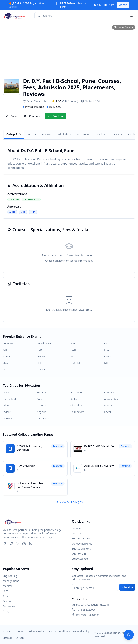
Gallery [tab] (118, 134)
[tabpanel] (69, 233)
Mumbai (42, 392)
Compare (32, 116)
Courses (77, 533)
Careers (20, 638)
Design (7, 611)
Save (11, 116)
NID (5, 369)
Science (7, 601)
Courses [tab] (32, 134)
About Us (8, 631)
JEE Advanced (44, 343)
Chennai (109, 392)
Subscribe (127, 587)
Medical (7, 586)
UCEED (41, 369)
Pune (40, 399)
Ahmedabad (111, 399)
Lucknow (42, 405)
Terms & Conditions (59, 631)
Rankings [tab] (102, 134)
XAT (5, 350)
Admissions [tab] (64, 134)
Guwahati (9, 418)
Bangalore (77, 392)
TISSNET (75, 363)
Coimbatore (77, 412)
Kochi (107, 412)
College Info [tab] (14, 134)
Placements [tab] (84, 134)
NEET (73, 343)
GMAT (40, 350)
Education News (81, 549)
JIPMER (41, 356)
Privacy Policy (36, 631)
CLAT (107, 350)
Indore (7, 412)
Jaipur (6, 405)
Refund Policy (81, 631)
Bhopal (108, 405)
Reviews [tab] (47, 134)
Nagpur (41, 412)
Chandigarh (77, 405)
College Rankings (82, 544)
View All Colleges (69, 502)
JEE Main (8, 343)
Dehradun (43, 418)
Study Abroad (80, 559)
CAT (106, 343)
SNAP (6, 363)
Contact (21, 631)
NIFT (107, 363)
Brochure (55, 116)
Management (11, 581)
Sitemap (8, 638)
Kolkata (75, 399)
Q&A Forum (79, 554)
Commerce (9, 606)
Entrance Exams (81, 538)
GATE (73, 350)
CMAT (108, 356)
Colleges (77, 528)
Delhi (6, 392)
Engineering (10, 576)
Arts (5, 596)
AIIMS (6, 356)
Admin (123, 5)
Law (5, 591)
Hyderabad (9, 399)
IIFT (39, 363)
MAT (73, 356)
